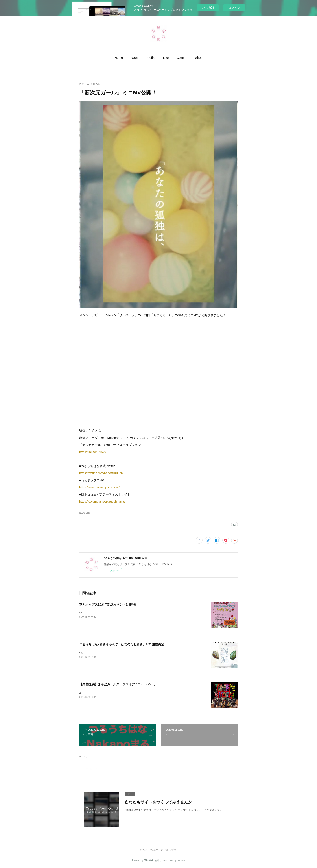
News (135, 58)
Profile (151, 58)
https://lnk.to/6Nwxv (93, 452)
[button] (119, 58)
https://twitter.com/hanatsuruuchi (101, 473)
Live (166, 58)
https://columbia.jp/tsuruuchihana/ (102, 501)
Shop (199, 58)
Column (182, 58)
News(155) (85, 513)
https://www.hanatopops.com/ (99, 487)
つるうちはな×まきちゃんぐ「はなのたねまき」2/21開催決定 (122, 644)
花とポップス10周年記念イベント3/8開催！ (109, 604)
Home (119, 58)
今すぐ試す (208, 8)
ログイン (234, 8)
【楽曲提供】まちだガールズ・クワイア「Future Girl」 (118, 684)
